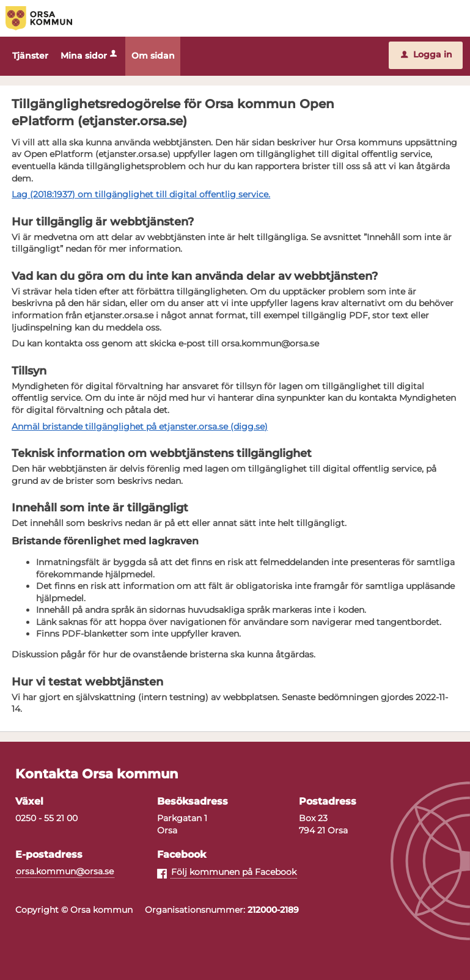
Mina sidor (90, 56)
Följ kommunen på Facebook (234, 872)
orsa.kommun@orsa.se (65, 872)
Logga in (427, 54)
